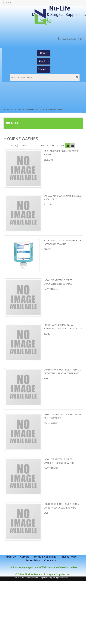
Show (42, 146)
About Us (43, 61)
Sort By (14, 146)
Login (9, 3)
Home (43, 53)
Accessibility (33, 560)
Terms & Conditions (45, 557)
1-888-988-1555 (73, 40)
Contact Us (44, 69)
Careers (25, 557)
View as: (61, 146)
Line (73, 146)
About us (11, 557)
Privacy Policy (69, 557)
